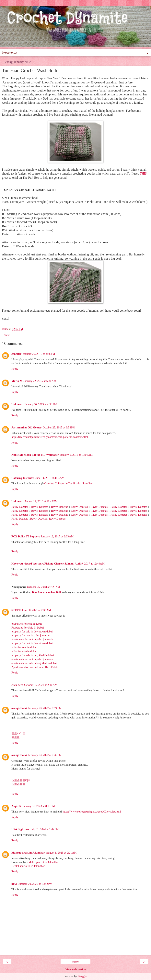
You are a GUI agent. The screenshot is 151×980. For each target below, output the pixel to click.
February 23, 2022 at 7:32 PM (45, 755)
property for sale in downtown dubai (32, 631)
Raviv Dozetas (20, 507)
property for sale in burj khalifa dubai (33, 655)
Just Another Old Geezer (26, 427)
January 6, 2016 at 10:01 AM (76, 455)
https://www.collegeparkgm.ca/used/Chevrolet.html (92, 812)
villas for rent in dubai (24, 647)
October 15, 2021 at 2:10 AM (41, 685)
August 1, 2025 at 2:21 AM (61, 853)
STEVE (16, 610)
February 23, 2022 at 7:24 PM (45, 708)
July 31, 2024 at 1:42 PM (45, 829)
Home (75, 962)
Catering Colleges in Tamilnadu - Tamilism (69, 483)
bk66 (14, 884)
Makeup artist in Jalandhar (28, 853)
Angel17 (16, 806)
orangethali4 (19, 708)
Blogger (82, 976)
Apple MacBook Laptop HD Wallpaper (35, 455)
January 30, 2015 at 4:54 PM (41, 404)
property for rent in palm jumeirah (31, 635)
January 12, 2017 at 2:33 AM (57, 536)
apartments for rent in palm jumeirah (32, 639)
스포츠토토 (18, 784)
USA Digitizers (20, 829)
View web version (75, 969)
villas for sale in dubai (24, 651)
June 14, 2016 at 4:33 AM (50, 478)
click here (17, 685)
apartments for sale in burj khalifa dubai (34, 663)
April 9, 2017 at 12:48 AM (90, 564)
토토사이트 (18, 733)
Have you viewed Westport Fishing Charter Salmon (42, 564)
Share (7, 335)
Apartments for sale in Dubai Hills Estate (35, 667)
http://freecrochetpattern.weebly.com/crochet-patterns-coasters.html (50, 437)
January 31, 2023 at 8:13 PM (39, 806)
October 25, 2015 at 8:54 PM (59, 427)
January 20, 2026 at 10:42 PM (35, 884)
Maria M (17, 381)
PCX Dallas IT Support (26, 536)
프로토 (16, 737)
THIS (143, 173)
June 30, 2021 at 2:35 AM (36, 610)
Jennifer (16, 354)
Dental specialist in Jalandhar (28, 866)
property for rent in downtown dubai (32, 643)
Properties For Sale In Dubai (28, 628)
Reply (15, 369)
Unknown (17, 404)
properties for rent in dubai (27, 624)
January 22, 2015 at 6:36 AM (40, 381)
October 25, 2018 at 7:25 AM (44, 587)
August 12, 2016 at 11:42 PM (41, 501)
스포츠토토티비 (21, 780)
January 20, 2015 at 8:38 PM (39, 354)
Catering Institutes (23, 478)
